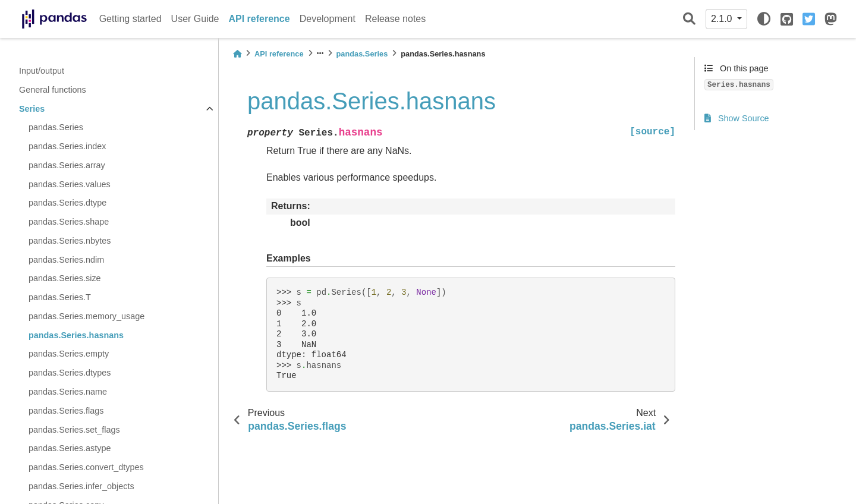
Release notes (395, 19)
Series (32, 109)
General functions (53, 90)
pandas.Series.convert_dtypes (86, 467)
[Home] (237, 54)
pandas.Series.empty (69, 354)
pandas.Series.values (70, 184)
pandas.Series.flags (66, 411)
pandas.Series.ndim (66, 260)
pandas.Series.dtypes (70, 373)
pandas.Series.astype (70, 448)
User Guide (195, 19)
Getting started (130, 19)
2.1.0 (723, 19)
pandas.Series (56, 127)
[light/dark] (764, 19)
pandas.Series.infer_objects (81, 486)
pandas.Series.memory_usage (86, 316)
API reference (259, 19)
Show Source (737, 118)
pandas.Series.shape (69, 222)
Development (328, 19)
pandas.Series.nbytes (70, 241)
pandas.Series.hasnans (76, 335)
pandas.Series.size (65, 278)
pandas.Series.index (67, 146)
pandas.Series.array (67, 165)
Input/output (42, 71)
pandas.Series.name (68, 392)
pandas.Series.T (60, 297)
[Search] (689, 19)
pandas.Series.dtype (67, 203)
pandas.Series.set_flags (74, 430)
